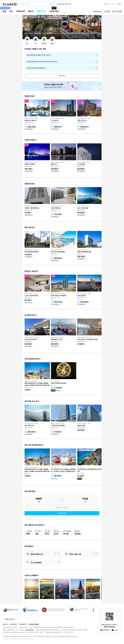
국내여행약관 (23, 624)
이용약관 (5, 624)
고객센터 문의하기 (9, 619)
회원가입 (107, 4)
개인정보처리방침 (34, 624)
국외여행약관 (13, 624)
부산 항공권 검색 (62, 513)
